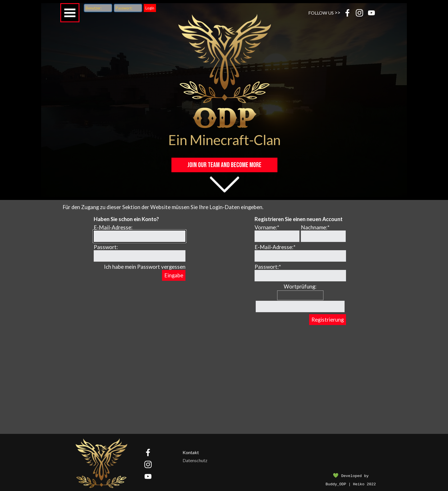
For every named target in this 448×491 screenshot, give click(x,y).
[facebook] (347, 13)
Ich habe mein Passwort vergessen (145, 267)
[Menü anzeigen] (70, 13)
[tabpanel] (326, 13)
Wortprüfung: (300, 286)
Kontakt (191, 452)
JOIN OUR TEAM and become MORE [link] (224, 165)
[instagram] (359, 13)
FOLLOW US (321, 13)
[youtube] (371, 13)
